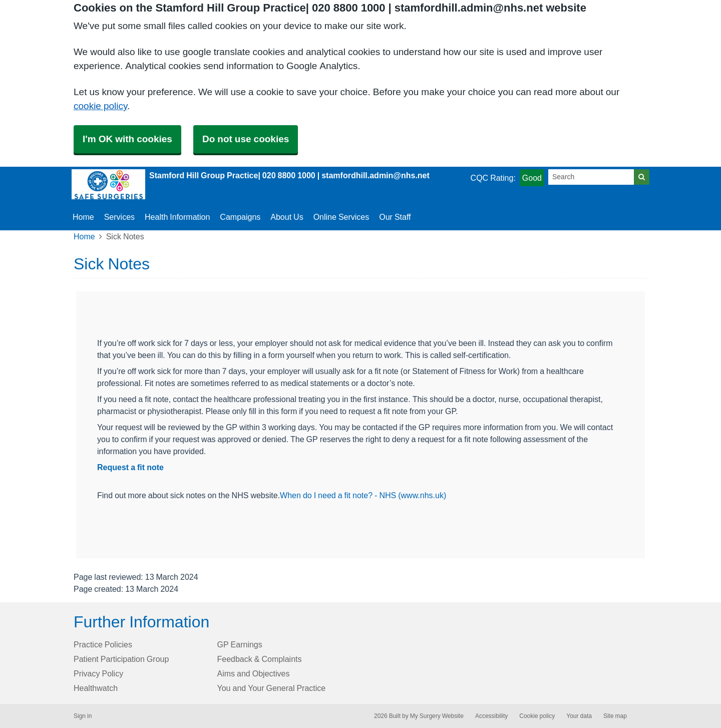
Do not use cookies (246, 139)
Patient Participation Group (121, 659)
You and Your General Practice (272, 688)
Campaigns (240, 217)
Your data (579, 716)
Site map (615, 716)
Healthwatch (96, 688)
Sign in (83, 716)
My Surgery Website (437, 716)
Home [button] (83, 217)
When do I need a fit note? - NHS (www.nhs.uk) (363, 495)
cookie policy (100, 106)
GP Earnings (240, 644)
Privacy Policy (98, 673)
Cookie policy (537, 716)
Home (84, 236)
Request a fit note (130, 467)
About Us (287, 217)
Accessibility (491, 716)
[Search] (591, 177)
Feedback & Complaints (260, 659)
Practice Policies (103, 644)
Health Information (177, 217)
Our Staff (395, 217)
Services (119, 217)
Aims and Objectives (254, 673)
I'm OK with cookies (127, 139)
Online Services (341, 217)
